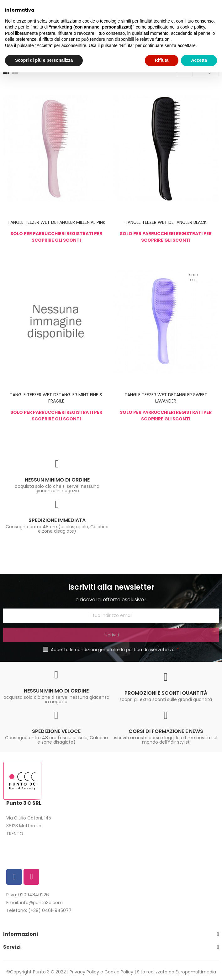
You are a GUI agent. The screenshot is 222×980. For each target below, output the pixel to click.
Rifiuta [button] (162, 60)
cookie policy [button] (193, 27)
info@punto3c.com (41, 903)
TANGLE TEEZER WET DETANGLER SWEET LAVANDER (166, 398)
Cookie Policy (119, 972)
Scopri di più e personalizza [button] (44, 60)
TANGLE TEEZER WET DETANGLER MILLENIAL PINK (56, 222)
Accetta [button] (199, 60)
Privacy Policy (84, 972)
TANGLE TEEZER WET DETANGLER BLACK (166, 222)
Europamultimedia (196, 972)
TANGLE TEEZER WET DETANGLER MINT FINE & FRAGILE (56, 398)
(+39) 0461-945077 (50, 910)
